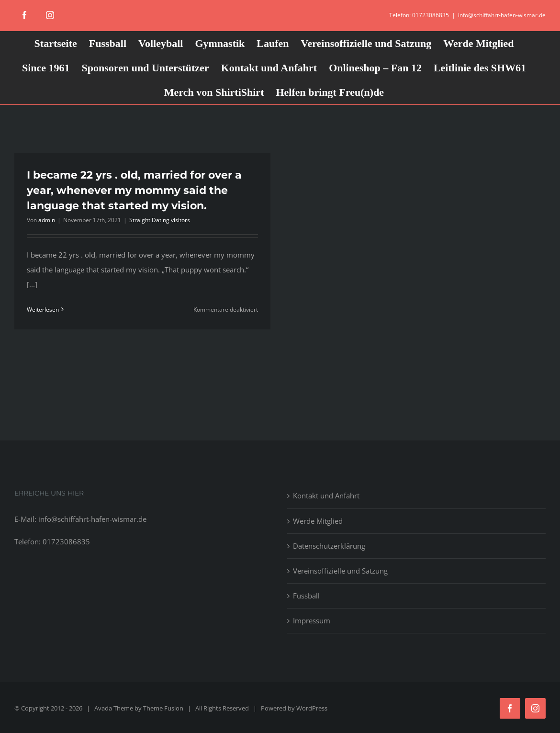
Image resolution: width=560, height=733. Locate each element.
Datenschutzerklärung (329, 546)
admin (47, 220)
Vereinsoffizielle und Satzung (340, 571)
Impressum (312, 620)
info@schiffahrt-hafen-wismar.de (502, 15)
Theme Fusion (163, 708)
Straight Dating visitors (160, 220)
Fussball (306, 596)
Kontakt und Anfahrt (326, 496)
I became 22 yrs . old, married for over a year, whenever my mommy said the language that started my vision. (134, 190)
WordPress (312, 708)
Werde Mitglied (318, 521)
